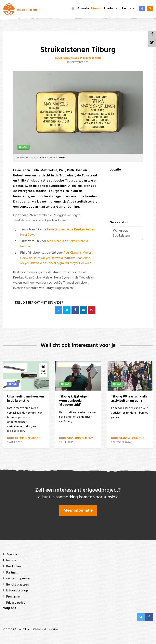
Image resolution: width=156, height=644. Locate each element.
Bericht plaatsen (17, 585)
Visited (55, 630)
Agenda (83, 9)
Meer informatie (78, 511)
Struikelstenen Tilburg (51, 158)
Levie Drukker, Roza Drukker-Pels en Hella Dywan (58, 232)
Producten (112, 9)
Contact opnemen (19, 579)
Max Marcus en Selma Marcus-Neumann (55, 244)
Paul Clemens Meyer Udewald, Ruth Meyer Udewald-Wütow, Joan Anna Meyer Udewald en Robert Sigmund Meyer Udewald (56, 258)
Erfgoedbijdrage (17, 591)
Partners (128, 9)
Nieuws (96, 9)
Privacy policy (16, 603)
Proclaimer (14, 597)
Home (21, 158)
